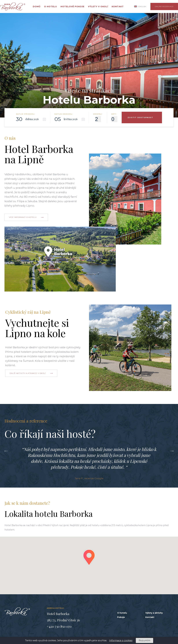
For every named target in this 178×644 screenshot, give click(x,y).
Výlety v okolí (98, 6)
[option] (89, 463)
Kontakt (118, 6)
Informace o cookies (121, 640)
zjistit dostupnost (140, 117)
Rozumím (144, 640)
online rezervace (164, 6)
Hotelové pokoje (72, 6)
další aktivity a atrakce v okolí (28, 373)
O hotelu (50, 6)
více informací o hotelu (23, 217)
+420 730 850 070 (59, 626)
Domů (37, 6)
